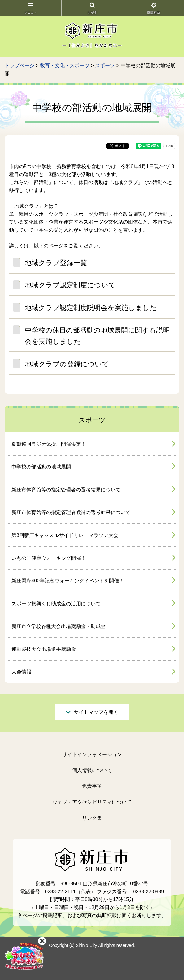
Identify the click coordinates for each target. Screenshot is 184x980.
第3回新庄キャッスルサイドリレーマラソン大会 (65, 535)
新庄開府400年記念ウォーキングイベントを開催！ (68, 581)
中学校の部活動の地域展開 (41, 467)
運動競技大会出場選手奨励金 (44, 649)
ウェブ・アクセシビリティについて (92, 802)
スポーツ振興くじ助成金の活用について (56, 604)
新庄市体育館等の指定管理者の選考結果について (66, 490)
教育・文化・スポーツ (65, 65)
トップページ (20, 65)
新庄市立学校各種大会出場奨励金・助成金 (59, 626)
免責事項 (92, 786)
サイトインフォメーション (92, 754)
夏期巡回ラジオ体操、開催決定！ (49, 444)
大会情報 (21, 672)
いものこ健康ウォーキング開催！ (49, 558)
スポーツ (105, 65)
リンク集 (92, 818)
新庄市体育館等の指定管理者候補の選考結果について (71, 512)
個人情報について (92, 770)
